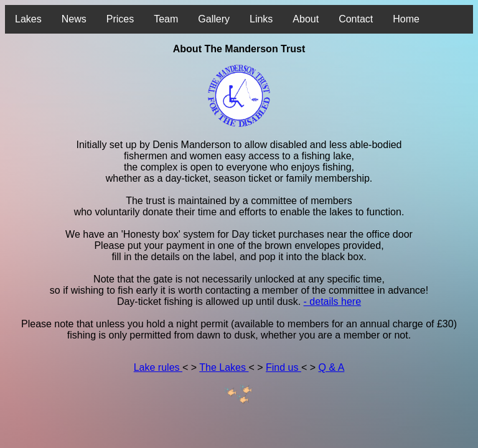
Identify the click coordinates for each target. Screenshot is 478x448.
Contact (356, 19)
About (306, 19)
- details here (333, 301)
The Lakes (224, 367)
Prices (120, 19)
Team (166, 19)
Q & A (332, 367)
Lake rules (158, 367)
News (74, 19)
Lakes (28, 19)
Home (406, 19)
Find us (284, 367)
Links (261, 19)
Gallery (214, 19)
